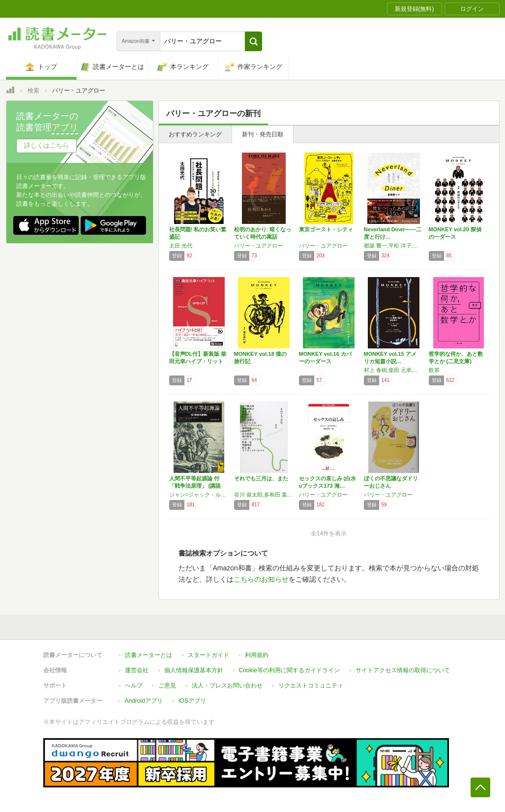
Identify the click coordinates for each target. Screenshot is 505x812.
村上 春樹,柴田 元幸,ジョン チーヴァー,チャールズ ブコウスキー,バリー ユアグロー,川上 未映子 (394, 370)
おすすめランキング (195, 134)
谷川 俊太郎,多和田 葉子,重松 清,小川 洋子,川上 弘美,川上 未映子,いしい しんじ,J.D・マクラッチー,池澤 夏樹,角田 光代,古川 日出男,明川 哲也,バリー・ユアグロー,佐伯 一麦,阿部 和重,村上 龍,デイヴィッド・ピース (264, 495)
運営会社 (137, 670)
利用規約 (257, 655)
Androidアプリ (144, 701)
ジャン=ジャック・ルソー (199, 495)
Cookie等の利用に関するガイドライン (289, 670)
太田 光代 (181, 246)
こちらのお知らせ (261, 579)
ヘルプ (134, 686)
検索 (33, 91)
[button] (253, 41)
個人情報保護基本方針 (194, 670)
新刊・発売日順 (263, 134)
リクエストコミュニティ (311, 686)
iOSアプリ (192, 701)
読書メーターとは (149, 655)
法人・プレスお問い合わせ (227, 686)
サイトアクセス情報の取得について (403, 670)
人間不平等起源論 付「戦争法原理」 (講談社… (195, 486)
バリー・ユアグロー (258, 246)
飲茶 (434, 370)
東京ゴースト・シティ (326, 229)
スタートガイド (208, 655)
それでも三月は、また (261, 478)
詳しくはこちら (46, 145)
